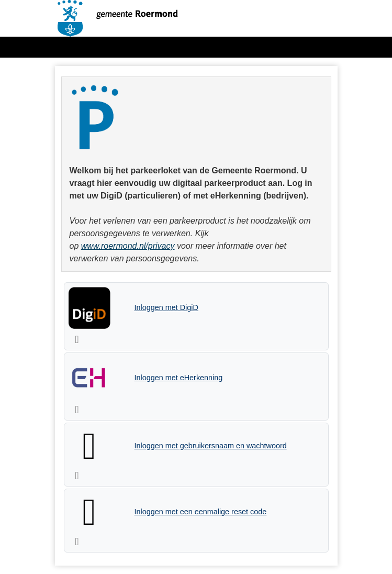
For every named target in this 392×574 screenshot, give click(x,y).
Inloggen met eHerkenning (179, 378)
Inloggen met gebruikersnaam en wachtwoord (211, 446)
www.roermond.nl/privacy (128, 246)
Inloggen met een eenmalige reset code (201, 512)
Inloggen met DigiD (166, 307)
